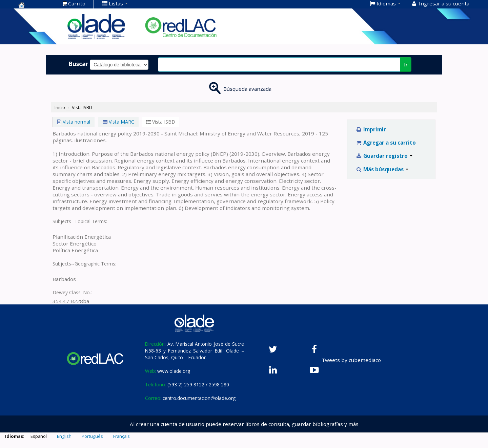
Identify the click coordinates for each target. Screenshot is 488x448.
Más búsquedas (382, 169)
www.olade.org (174, 371)
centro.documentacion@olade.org (199, 398)
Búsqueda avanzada (247, 89)
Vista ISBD (82, 107)
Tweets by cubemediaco (351, 360)
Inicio (60, 107)
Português (92, 436)
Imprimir (371, 129)
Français (121, 436)
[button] (74, 3)
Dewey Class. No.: (72, 292)
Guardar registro (384, 156)
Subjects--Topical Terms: (80, 221)
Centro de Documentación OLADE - (35, 5)
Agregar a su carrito (386, 143)
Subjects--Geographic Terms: (84, 264)
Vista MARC (118, 122)
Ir (406, 65)
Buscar (78, 64)
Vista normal (74, 122)
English (64, 436)
